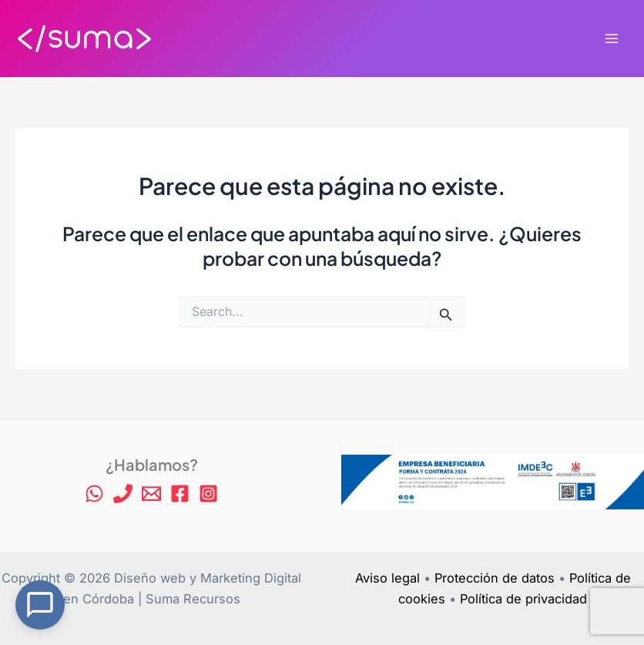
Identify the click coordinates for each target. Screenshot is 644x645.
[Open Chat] (40, 605)
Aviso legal (387, 578)
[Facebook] (180, 494)
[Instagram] (208, 494)
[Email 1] (151, 494)
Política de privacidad (523, 599)
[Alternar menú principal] (611, 39)
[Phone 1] (123, 494)
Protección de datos (495, 578)
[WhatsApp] (94, 494)
